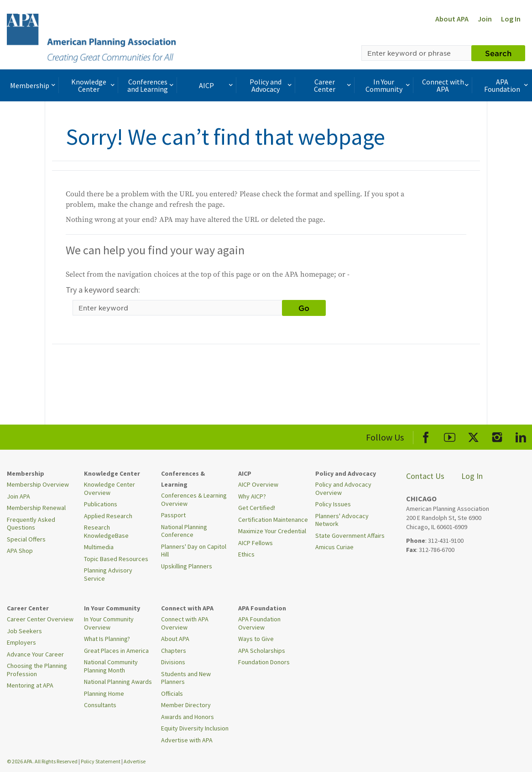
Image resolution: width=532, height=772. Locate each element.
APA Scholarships (262, 651)
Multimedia (99, 547)
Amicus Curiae (334, 547)
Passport (173, 515)
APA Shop (20, 551)
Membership (34, 85)
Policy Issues (333, 504)
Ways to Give (256, 639)
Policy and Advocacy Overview (343, 488)
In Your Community (389, 85)
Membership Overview (38, 484)
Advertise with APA (187, 740)
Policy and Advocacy (271, 85)
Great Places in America (116, 651)
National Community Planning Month (111, 666)
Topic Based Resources (116, 559)
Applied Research (108, 516)
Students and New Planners (186, 678)
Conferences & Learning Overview (194, 499)
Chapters (174, 651)
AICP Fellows (256, 543)
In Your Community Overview (109, 623)
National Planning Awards (118, 682)
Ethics (246, 554)
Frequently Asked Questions (31, 524)
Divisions (173, 662)
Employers (21, 642)
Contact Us (425, 476)
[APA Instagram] (497, 436)
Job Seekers (24, 631)
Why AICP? (252, 496)
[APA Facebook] (426, 436)
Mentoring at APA (30, 685)
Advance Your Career (35, 654)
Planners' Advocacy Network (342, 520)
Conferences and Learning (151, 85)
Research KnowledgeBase (106, 531)
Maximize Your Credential (272, 531)
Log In (511, 19)
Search (498, 53)
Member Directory (186, 705)
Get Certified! (257, 508)
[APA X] (473, 436)
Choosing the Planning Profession (37, 670)
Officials (172, 693)
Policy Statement (101, 761)
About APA (452, 19)
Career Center (333, 85)
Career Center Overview (40, 619)
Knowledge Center (94, 85)
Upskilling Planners (187, 566)
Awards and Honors (188, 717)
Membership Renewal (36, 508)
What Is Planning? (107, 639)
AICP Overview (258, 484)
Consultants (100, 705)
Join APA (18, 496)
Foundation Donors (264, 662)
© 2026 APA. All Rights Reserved (43, 761)
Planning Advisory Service (108, 574)
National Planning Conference (184, 531)
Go (304, 308)
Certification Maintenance (273, 520)
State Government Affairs (350, 536)
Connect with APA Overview (185, 623)
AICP (216, 85)
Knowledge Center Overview (110, 488)
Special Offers (26, 539)
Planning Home (104, 693)
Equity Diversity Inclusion (195, 728)
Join (485, 19)
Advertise (135, 761)
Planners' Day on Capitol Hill (194, 551)
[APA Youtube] (450, 436)
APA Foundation (507, 85)
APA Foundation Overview (259, 623)
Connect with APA (446, 85)
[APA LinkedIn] (521, 436)
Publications (101, 504)
